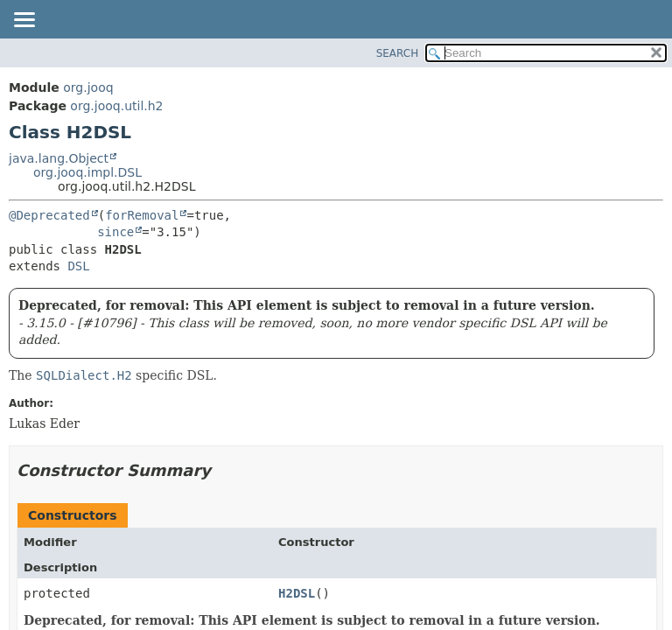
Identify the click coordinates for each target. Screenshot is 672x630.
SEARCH (398, 53)
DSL (78, 266)
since (115, 232)
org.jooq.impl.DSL (87, 172)
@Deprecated (49, 215)
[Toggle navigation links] (24, 21)
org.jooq (88, 87)
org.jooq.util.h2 (116, 106)
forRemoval (142, 215)
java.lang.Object (59, 158)
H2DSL (297, 593)
